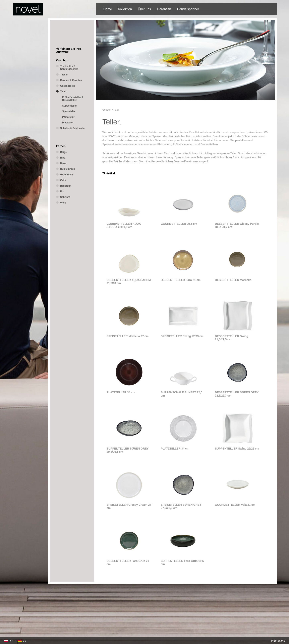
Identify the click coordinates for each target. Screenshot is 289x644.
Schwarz (65, 197)
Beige (64, 152)
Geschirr (107, 110)
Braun (64, 163)
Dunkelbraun (68, 169)
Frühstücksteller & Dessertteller (73, 99)
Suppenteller (70, 106)
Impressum (278, 641)
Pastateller (68, 117)
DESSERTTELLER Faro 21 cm (181, 280)
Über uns (144, 9)
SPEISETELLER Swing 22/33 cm (182, 336)
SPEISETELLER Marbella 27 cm (128, 336)
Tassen (64, 75)
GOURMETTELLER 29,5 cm (179, 224)
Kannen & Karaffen (71, 80)
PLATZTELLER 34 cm (121, 392)
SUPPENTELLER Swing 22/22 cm (237, 449)
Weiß (63, 203)
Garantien (164, 9)
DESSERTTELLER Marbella (233, 280)
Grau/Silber (67, 175)
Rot (62, 191)
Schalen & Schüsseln (72, 128)
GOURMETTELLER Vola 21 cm (235, 505)
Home (108, 9)
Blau (63, 158)
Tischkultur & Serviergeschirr (69, 68)
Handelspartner (188, 9)
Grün (63, 180)
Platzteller (68, 123)
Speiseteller (69, 111)
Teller (116, 110)
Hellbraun (66, 186)
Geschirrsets (68, 86)
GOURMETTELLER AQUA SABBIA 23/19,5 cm (124, 225)
